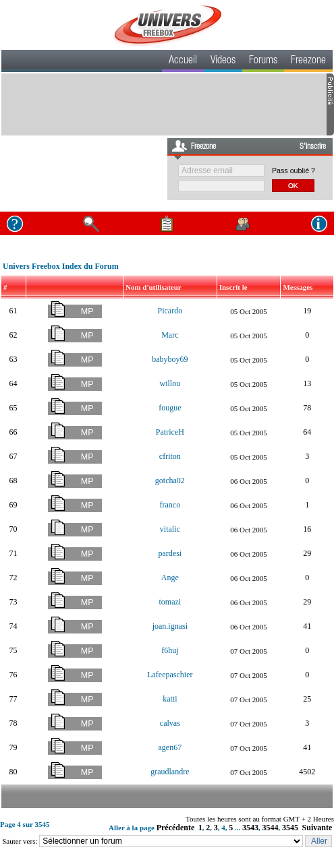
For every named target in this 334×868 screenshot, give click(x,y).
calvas (170, 723)
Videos (223, 61)
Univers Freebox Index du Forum (61, 266)
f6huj (170, 650)
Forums (263, 61)
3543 (250, 828)
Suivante (317, 828)
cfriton (170, 456)
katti (170, 699)
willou (170, 383)
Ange (170, 578)
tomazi (170, 602)
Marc (170, 335)
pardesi (170, 553)
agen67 (170, 747)
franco (170, 505)
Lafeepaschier (170, 675)
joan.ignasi (170, 626)
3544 (271, 828)
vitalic (170, 529)
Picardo (170, 311)
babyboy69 (170, 359)
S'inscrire (313, 147)
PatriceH (170, 432)
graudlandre (170, 772)
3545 (290, 828)
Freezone (308, 61)
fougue (170, 408)
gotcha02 (170, 480)
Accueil (183, 61)
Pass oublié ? (294, 170)
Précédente (176, 828)
